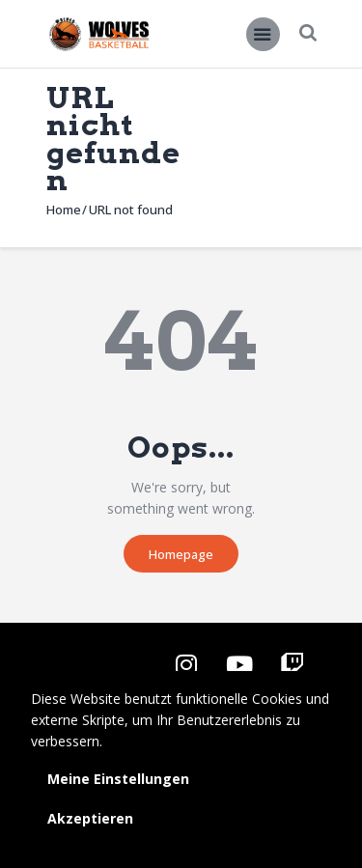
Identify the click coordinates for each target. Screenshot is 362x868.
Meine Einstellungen (118, 779)
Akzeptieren (90, 818)
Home (64, 210)
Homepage (181, 554)
